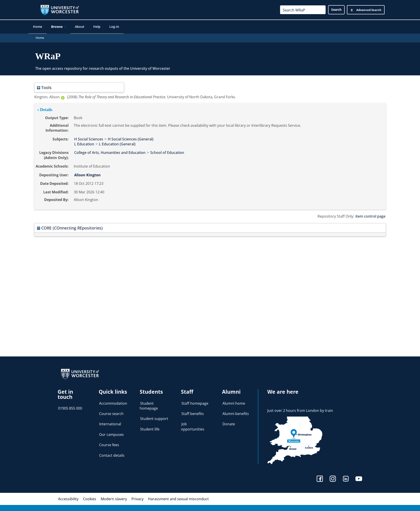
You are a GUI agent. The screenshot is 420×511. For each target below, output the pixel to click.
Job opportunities (193, 425)
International (110, 423)
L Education (84, 143)
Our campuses (111, 433)
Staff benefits (193, 412)
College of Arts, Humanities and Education (110, 151)
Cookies (90, 498)
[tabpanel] (210, 155)
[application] (69, 27)
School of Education (167, 151)
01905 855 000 (70, 407)
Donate (229, 423)
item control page (370, 215)
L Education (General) (117, 143)
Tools (44, 86)
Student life (150, 428)
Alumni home (234, 402)
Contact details (112, 454)
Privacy (137, 498)
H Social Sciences (89, 138)
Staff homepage (195, 402)
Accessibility (68, 498)
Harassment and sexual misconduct (178, 498)
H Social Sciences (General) (131, 138)
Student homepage (149, 404)
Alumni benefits (236, 412)
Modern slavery (114, 498)
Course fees (109, 443)
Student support (154, 417)
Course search (111, 412)
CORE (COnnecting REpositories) (70, 226)
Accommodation (113, 402)
